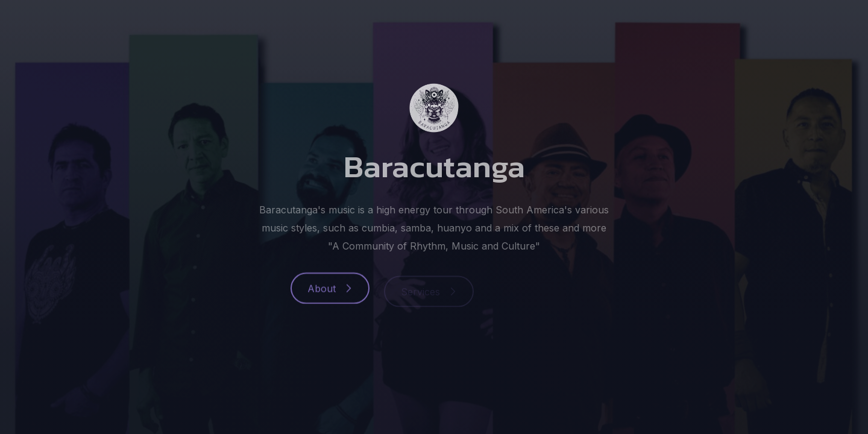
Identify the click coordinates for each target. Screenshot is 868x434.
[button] (330, 291)
